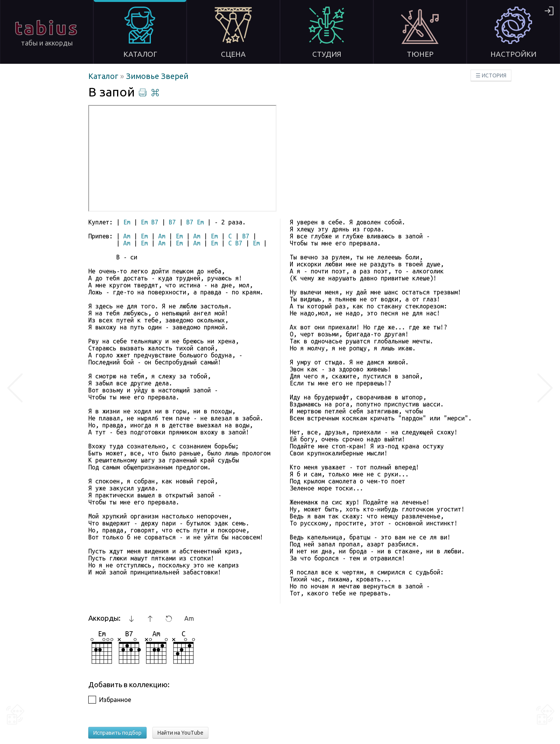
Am (189, 618)
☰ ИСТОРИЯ (491, 75)
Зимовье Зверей (157, 76)
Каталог (104, 76)
